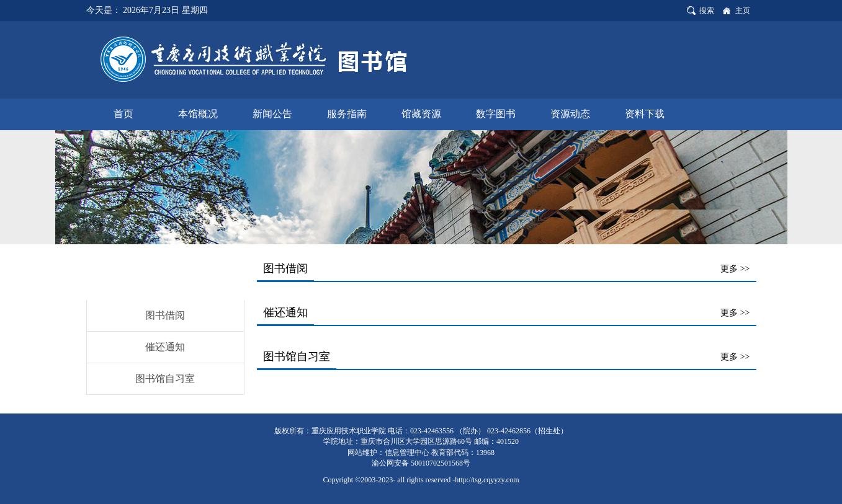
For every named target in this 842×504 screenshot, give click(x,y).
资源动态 (570, 114)
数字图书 (496, 114)
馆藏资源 (421, 114)
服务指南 (347, 114)
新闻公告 (272, 114)
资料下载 (645, 114)
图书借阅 (165, 315)
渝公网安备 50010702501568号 (421, 463)
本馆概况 (198, 114)
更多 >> (735, 269)
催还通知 (165, 347)
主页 (743, 11)
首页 (123, 114)
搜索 (707, 11)
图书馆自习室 (165, 378)
